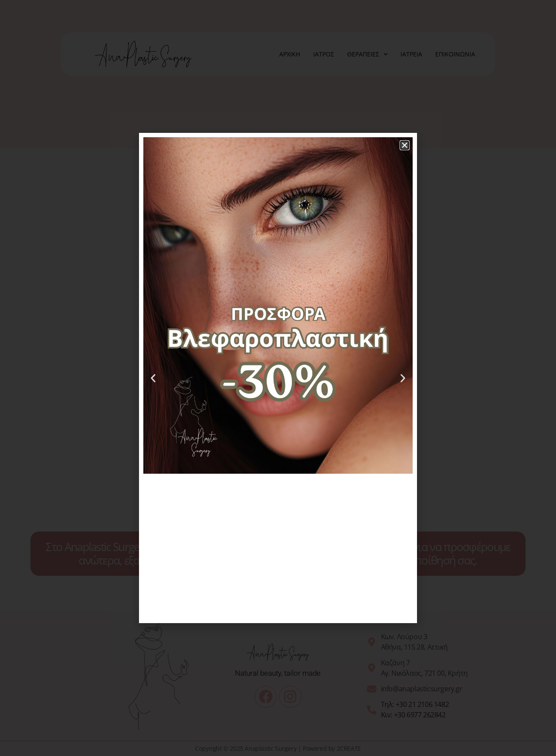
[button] (405, 145)
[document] (278, 378)
